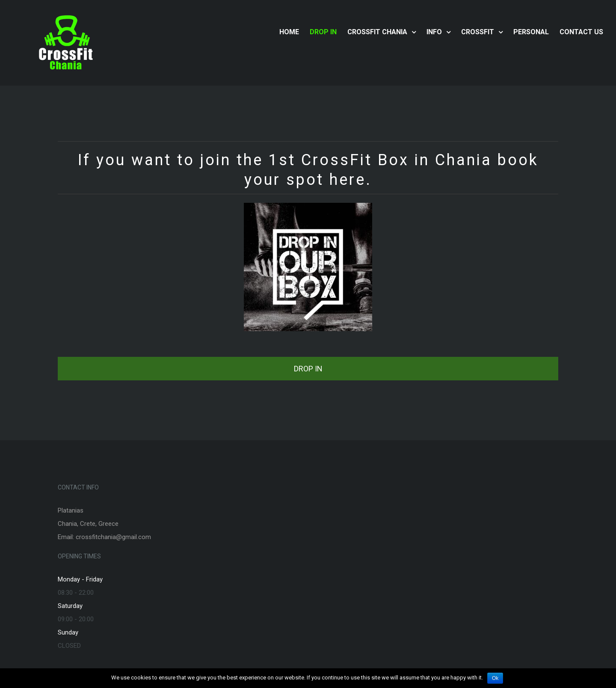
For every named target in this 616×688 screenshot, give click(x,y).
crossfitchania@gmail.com (113, 537)
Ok (495, 678)
